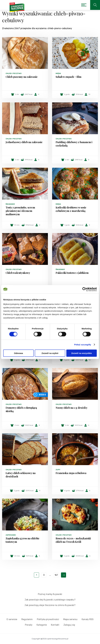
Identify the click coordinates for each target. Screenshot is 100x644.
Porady (29, 625)
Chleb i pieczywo (14, 73)
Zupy (58, 470)
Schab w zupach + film (69, 77)
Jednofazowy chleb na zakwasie (24, 142)
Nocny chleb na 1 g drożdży (72, 408)
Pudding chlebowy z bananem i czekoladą (74, 144)
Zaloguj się (69, 625)
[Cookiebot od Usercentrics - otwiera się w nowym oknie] (84, 289)
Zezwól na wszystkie (82, 353)
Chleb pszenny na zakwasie (22, 77)
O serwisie (12, 619)
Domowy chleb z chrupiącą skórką (21, 409)
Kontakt (55, 625)
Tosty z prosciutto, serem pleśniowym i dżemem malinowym (20, 211)
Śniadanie (10, 204)
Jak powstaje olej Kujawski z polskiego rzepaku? (50, 600)
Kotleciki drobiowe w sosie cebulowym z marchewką (71, 209)
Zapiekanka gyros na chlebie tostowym (23, 540)
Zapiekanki (11, 535)
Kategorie (42, 625)
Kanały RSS (88, 619)
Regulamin (27, 619)
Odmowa (19, 353)
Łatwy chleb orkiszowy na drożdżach (21, 475)
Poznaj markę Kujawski (50, 594)
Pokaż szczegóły (83, 345)
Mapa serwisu (70, 619)
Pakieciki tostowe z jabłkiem (72, 273)
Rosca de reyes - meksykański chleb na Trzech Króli (73, 540)
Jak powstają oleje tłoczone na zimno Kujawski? (50, 605)
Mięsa (58, 73)
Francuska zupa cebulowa (71, 473)
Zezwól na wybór (50, 353)
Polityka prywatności (48, 619)
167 (56, 575)
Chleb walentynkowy (18, 273)
